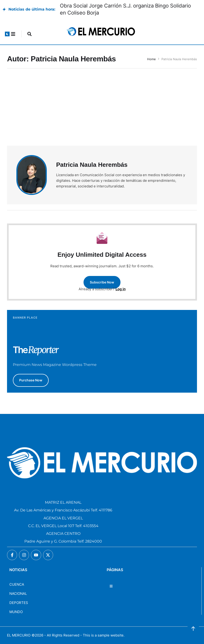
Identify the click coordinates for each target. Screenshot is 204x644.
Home (151, 59)
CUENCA (17, 584)
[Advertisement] (102, 111)
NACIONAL (18, 594)
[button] (7, 34)
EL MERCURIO (19, 635)
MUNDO (16, 612)
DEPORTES (19, 603)
